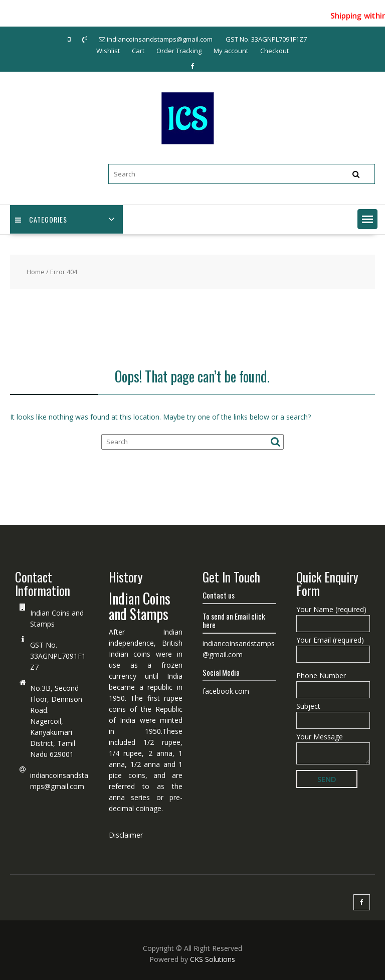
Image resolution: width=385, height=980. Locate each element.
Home (36, 272)
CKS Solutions (213, 959)
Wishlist (108, 51)
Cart (138, 51)
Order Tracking (179, 51)
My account (231, 51)
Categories (41, 219)
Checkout (274, 51)
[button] (367, 219)
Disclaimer (126, 835)
